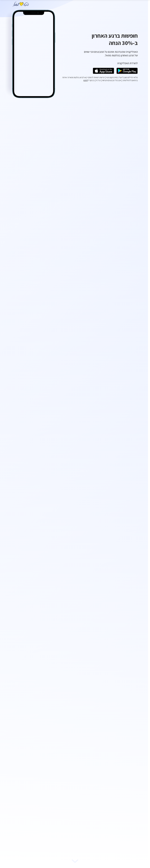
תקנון (86, 80)
